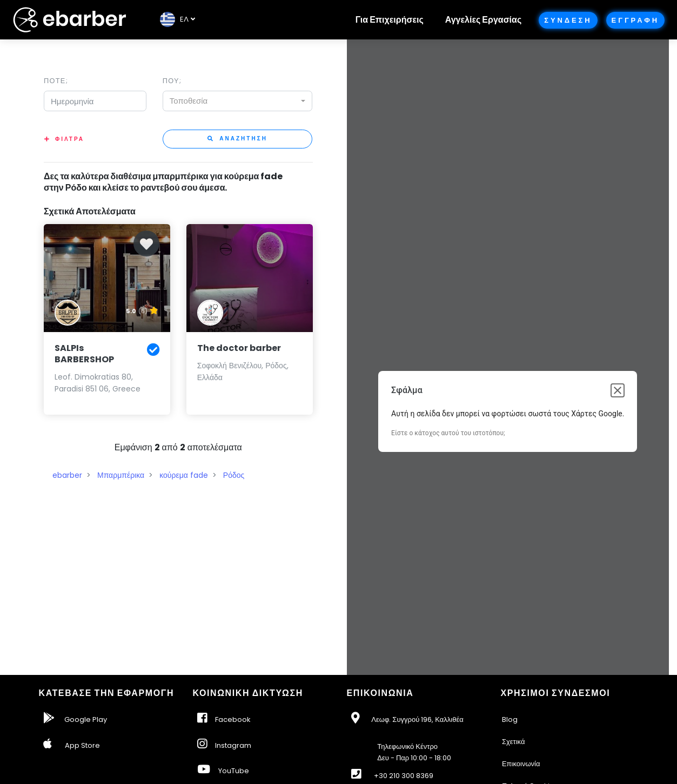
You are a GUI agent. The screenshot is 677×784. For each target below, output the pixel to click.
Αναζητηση (237, 138)
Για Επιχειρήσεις (390, 20)
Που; (172, 81)
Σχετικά (514, 742)
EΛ (174, 19)
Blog (510, 719)
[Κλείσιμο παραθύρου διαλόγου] (618, 390)
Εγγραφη (635, 20)
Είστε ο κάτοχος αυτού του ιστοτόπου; (448, 433)
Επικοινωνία (521, 764)
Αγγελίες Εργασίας (483, 20)
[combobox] (238, 101)
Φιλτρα (70, 139)
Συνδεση (568, 20)
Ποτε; (56, 81)
